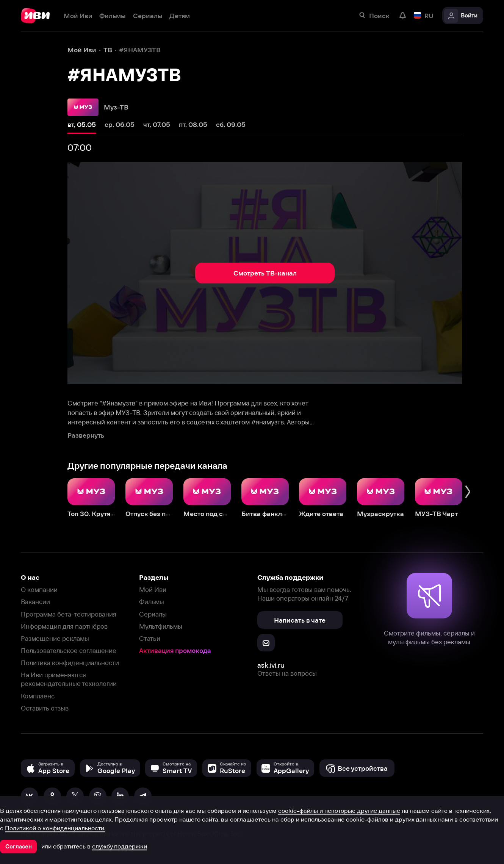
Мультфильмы (161, 626)
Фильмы (152, 602)
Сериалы (153, 614)
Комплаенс (38, 696)
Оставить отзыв (45, 708)
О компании (39, 589)
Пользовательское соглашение (69, 650)
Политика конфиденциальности (70, 663)
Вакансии (35, 602)
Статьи (150, 638)
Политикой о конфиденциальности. (55, 828)
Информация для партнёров (64, 626)
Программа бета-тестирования (69, 614)
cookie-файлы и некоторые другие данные (339, 811)
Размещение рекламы (55, 638)
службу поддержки (120, 846)
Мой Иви (153, 589)
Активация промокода (175, 650)
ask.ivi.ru (271, 665)
